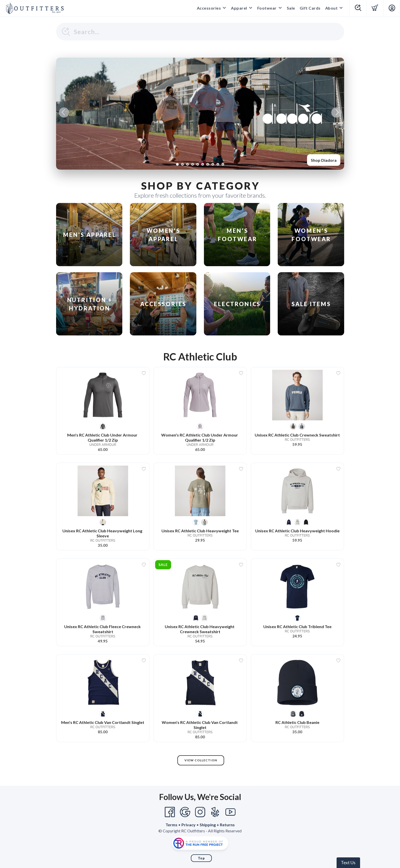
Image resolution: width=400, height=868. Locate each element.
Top (201, 858)
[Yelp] (215, 812)
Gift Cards (310, 8)
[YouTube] (230, 812)
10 (223, 164)
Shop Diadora (324, 160)
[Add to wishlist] (144, 373)
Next (336, 112)
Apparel (239, 8)
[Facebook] (170, 812)
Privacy (189, 825)
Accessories (209, 8)
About (332, 8)
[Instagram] (200, 812)
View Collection (201, 760)
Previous (64, 112)
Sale (291, 8)
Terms (171, 825)
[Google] (185, 812)
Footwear (267, 8)
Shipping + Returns (217, 825)
